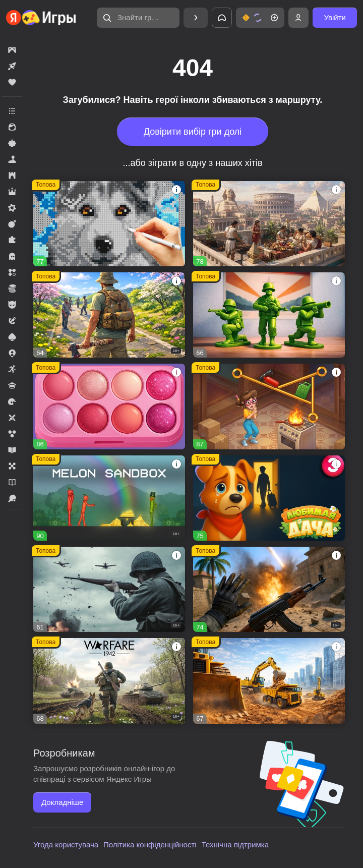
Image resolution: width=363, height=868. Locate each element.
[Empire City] (269, 224)
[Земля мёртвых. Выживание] (109, 315)
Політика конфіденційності (150, 845)
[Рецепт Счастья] (109, 406)
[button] (138, 18)
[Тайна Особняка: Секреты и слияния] (269, 406)
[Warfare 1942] (109, 681)
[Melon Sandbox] (109, 498)
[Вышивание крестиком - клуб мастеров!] (109, 224)
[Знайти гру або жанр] (138, 18)
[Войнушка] (269, 315)
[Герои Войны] (109, 589)
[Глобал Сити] (269, 681)
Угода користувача (66, 845)
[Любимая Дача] (269, 498)
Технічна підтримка (235, 845)
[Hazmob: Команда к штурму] (269, 589)
